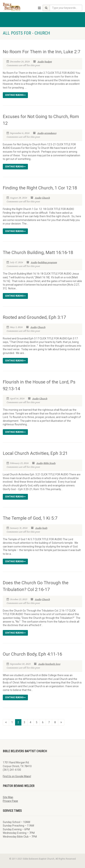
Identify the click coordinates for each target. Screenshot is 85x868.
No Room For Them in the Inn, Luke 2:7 (41, 52)
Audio (41, 62)
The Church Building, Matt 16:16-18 (38, 253)
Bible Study (49, 463)
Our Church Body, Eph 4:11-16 (32, 654)
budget (48, 62)
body (45, 528)
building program (47, 262)
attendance (50, 133)
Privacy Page (10, 801)
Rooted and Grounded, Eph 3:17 (34, 317)
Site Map (8, 797)
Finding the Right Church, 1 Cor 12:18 (40, 188)
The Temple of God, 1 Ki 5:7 (30, 518)
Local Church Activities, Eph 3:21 (35, 453)
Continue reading (15, 95)
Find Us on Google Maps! (17, 776)
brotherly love (53, 664)
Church (46, 198)
